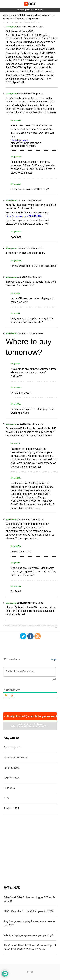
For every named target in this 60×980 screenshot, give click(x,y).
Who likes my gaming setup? (30, 726)
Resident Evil (12, 808)
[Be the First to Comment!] (30, 672)
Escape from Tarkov (16, 758)
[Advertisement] (30, 849)
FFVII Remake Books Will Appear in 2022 (28, 911)
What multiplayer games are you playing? (28, 935)
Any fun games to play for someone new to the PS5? (30, 923)
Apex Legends (12, 747)
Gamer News (12, 778)
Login (53, 659)
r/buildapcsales (19, 140)
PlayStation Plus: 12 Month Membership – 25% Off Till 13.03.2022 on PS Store (30, 947)
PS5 (6, 798)
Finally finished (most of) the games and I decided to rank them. (30, 718)
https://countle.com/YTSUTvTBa (24, 216)
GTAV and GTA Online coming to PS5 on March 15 (30, 899)
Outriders (9, 788)
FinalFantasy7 (12, 768)
